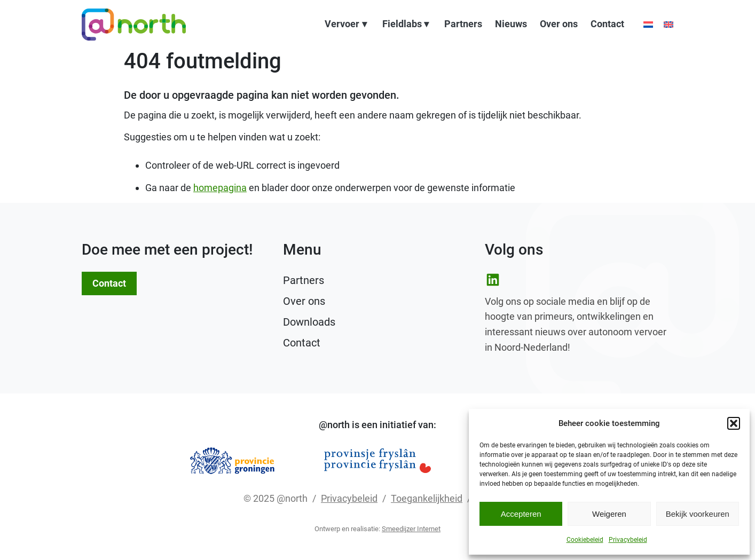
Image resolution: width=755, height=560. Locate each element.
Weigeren (609, 514)
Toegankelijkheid (427, 498)
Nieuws (511, 25)
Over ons (559, 25)
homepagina (220, 188)
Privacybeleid (628, 540)
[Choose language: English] (669, 25)
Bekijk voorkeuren (698, 514)
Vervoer (342, 25)
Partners (463, 25)
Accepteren (521, 514)
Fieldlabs (402, 25)
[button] (734, 423)
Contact (607, 25)
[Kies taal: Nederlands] (648, 25)
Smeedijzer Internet (411, 529)
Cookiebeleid (585, 540)
